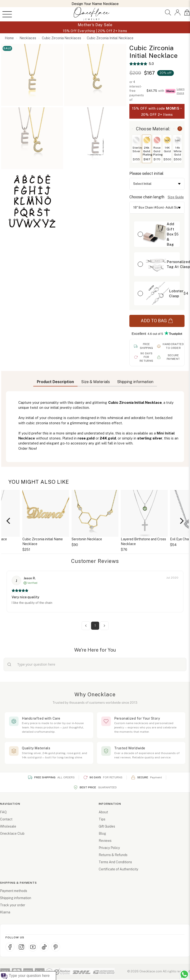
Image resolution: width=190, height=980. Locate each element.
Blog (102, 834)
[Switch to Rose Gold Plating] (157, 140)
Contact (6, 819)
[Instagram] (21, 947)
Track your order (13, 905)
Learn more (181, 91)
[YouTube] (33, 947)
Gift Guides (107, 826)
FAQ (3, 812)
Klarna (5, 912)
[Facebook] (10, 947)
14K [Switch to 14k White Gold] (178, 141)
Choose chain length (147, 197)
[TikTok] (44, 947)
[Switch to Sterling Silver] (136, 140)
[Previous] (9, 521)
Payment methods (14, 891)
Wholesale (8, 826)
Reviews (105, 841)
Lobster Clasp (176, 293)
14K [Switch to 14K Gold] (167, 141)
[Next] (181, 521)
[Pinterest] (56, 947)
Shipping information (16, 898)
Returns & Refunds (113, 855)
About (103, 812)
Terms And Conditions (115, 862)
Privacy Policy (109, 848)
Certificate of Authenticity (118, 869)
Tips (102, 819)
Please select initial (146, 173)
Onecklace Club (12, 834)
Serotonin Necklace (87, 539)
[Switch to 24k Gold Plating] (147, 140)
